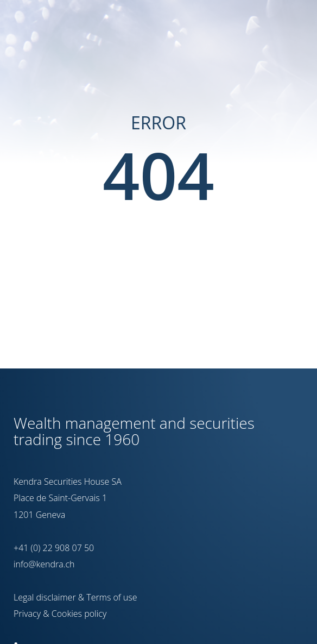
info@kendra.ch (44, 564)
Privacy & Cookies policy (60, 614)
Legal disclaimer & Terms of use (75, 597)
